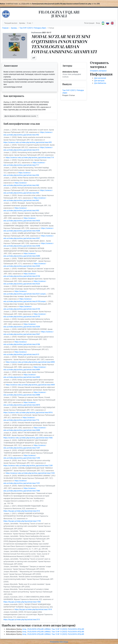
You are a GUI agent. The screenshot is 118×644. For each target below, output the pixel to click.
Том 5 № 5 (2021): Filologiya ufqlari (33, 28)
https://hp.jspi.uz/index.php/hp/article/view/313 (22, 620)
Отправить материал (98, 71)
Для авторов (99, 81)
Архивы (22, 23)
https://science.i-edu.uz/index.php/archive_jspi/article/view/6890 (30, 362)
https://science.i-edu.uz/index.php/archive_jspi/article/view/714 (30, 158)
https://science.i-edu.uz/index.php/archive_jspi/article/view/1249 (28, 466)
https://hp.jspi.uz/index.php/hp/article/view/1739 (22, 521)
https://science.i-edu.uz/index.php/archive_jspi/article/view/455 (28, 142)
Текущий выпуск (11, 23)
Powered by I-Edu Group (59, 642)
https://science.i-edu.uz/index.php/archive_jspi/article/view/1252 (30, 473)
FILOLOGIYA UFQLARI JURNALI (59, 14)
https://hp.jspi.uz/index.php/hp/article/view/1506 (22, 602)
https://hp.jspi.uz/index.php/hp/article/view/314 (22, 511)
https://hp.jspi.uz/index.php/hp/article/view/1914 (33, 609)
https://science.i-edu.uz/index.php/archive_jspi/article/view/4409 (30, 385)
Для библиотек (100, 83)
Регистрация (89, 23)
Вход (98, 23)
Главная (5, 28)
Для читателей (100, 78)
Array (25, 629)
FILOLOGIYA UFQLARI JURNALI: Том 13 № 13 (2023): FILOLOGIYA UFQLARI (56, 629)
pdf (34, 58)
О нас (29, 23)
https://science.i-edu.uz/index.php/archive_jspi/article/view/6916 (28, 413)
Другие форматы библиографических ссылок (20, 116)
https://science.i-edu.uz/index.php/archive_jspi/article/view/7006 (28, 438)
